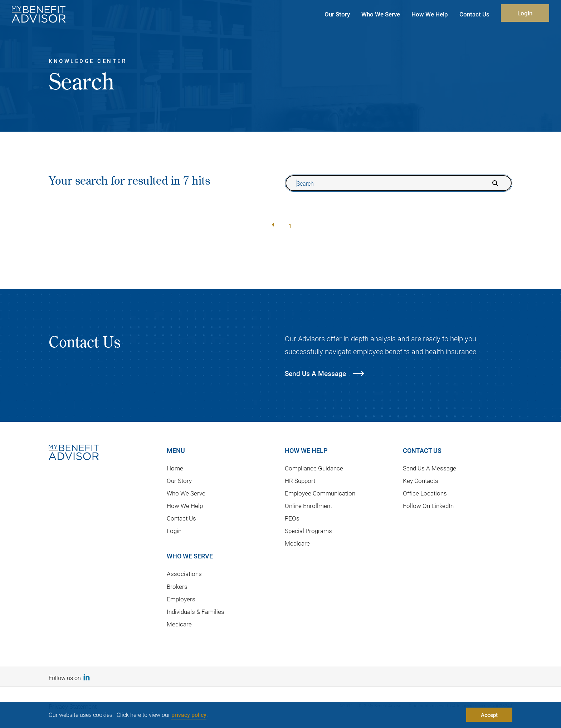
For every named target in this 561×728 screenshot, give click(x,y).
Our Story (179, 481)
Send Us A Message (430, 468)
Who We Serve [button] (381, 14)
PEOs (292, 518)
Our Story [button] (337, 14)
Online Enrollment (308, 506)
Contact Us (181, 518)
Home (175, 468)
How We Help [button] (430, 14)
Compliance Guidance (314, 468)
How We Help (185, 506)
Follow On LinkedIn (428, 506)
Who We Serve (186, 493)
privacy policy (189, 715)
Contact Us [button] (474, 14)
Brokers (177, 587)
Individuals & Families (196, 612)
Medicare (179, 624)
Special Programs (308, 531)
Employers (181, 599)
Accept (489, 715)
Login (525, 13)
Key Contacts (421, 481)
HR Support (300, 481)
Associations (184, 574)
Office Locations (425, 493)
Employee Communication (320, 493)
